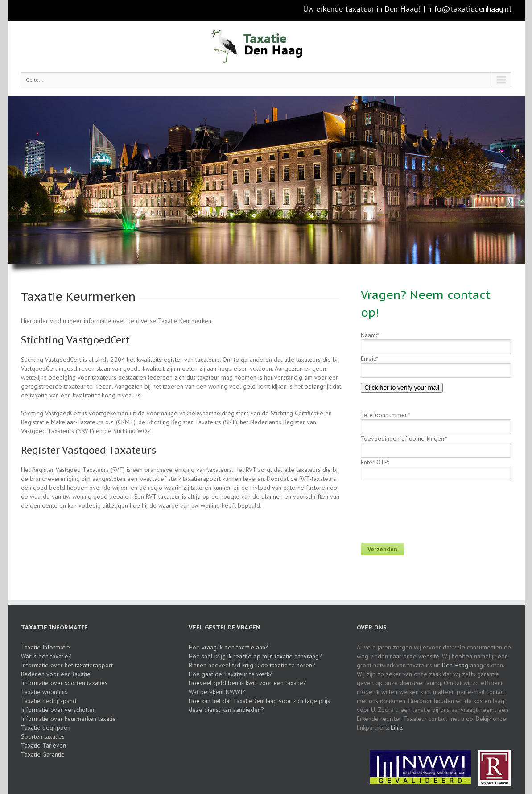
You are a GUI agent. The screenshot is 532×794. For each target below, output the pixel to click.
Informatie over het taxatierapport (67, 665)
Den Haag (455, 665)
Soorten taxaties (43, 736)
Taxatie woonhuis (44, 692)
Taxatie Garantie (43, 754)
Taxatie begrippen (46, 728)
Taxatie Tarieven (43, 745)
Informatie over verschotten (58, 710)
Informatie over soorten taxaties (64, 683)
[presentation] (429, 508)
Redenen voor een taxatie (56, 674)
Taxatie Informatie (45, 647)
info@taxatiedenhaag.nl (470, 9)
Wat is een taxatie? (46, 656)
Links (397, 728)
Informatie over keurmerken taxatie (68, 719)
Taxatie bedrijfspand (49, 701)
